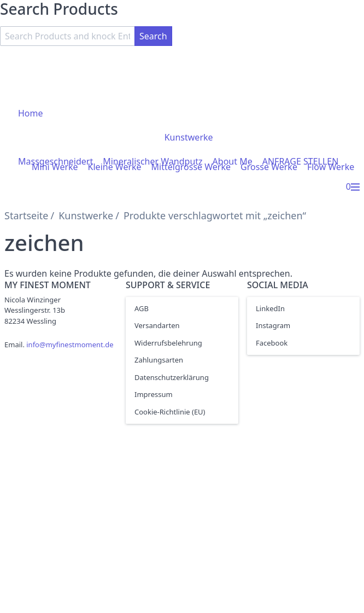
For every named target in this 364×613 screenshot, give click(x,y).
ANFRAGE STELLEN (301, 161)
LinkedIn (270, 308)
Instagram (273, 325)
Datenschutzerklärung (172, 377)
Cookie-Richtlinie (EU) (170, 412)
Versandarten (157, 325)
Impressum (154, 394)
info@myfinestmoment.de (70, 345)
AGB (142, 308)
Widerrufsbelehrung (168, 343)
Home (31, 113)
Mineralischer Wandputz (152, 161)
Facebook (272, 343)
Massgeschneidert (55, 161)
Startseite (26, 215)
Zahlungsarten (159, 360)
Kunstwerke (189, 137)
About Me (233, 161)
